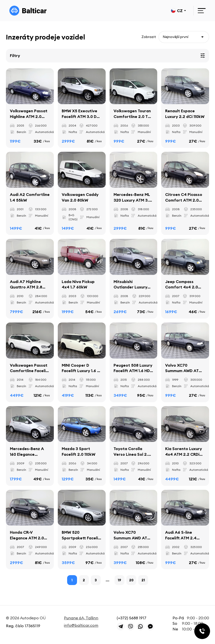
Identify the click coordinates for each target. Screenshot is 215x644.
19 (119, 580)
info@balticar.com (81, 625)
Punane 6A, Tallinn (81, 618)
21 (143, 580)
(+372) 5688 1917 (132, 618)
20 (131, 580)
